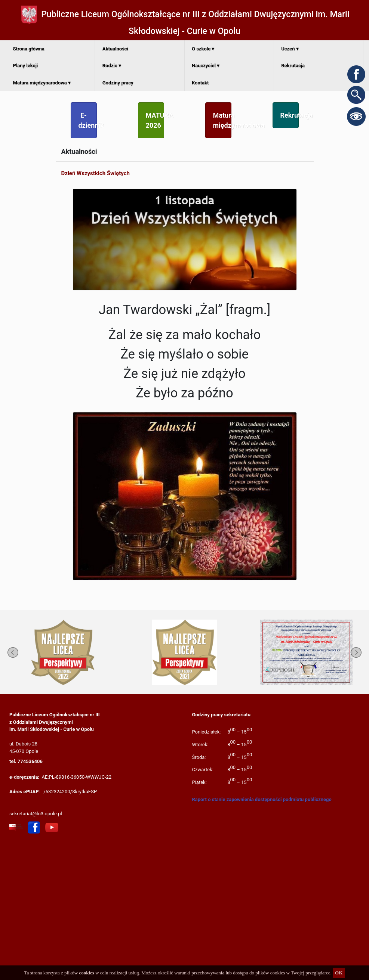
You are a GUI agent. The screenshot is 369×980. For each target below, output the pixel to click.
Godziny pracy (118, 83)
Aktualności (115, 49)
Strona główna (29, 49)
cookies (86, 973)
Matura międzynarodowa (42, 83)
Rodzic (112, 66)
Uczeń (290, 49)
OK (339, 973)
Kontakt (200, 83)
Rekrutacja (293, 66)
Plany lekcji (26, 66)
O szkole (203, 49)
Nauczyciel (206, 66)
